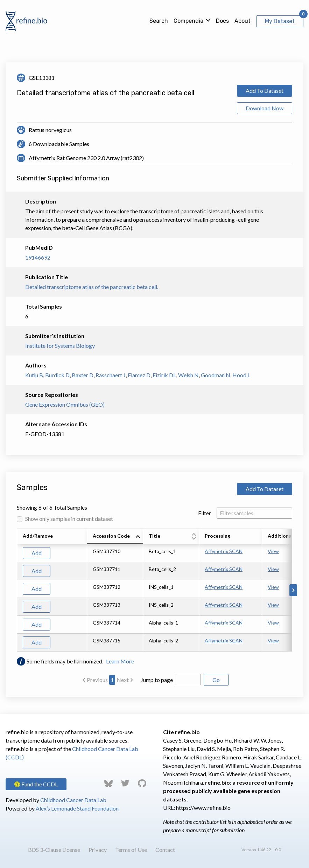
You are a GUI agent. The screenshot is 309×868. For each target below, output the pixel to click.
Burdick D (57, 375)
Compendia (188, 21)
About (243, 21)
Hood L (241, 375)
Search (159, 21)
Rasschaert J (111, 375)
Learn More (120, 661)
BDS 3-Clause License (54, 850)
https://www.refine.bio (203, 808)
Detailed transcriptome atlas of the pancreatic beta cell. (92, 287)
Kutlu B (34, 375)
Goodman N (216, 375)
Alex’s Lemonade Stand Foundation (77, 808)
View (273, 551)
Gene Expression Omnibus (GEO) (65, 404)
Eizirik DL (164, 375)
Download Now (265, 108)
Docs (222, 21)
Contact (165, 850)
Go (216, 680)
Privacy (98, 850)
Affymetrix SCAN (224, 551)
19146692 (38, 257)
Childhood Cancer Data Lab (73, 800)
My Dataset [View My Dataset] (280, 21)
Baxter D (83, 375)
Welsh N (188, 375)
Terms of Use (131, 850)
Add (37, 553)
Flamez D (139, 375)
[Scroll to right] (293, 590)
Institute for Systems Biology (60, 346)
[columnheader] (115, 537)
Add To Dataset (265, 91)
